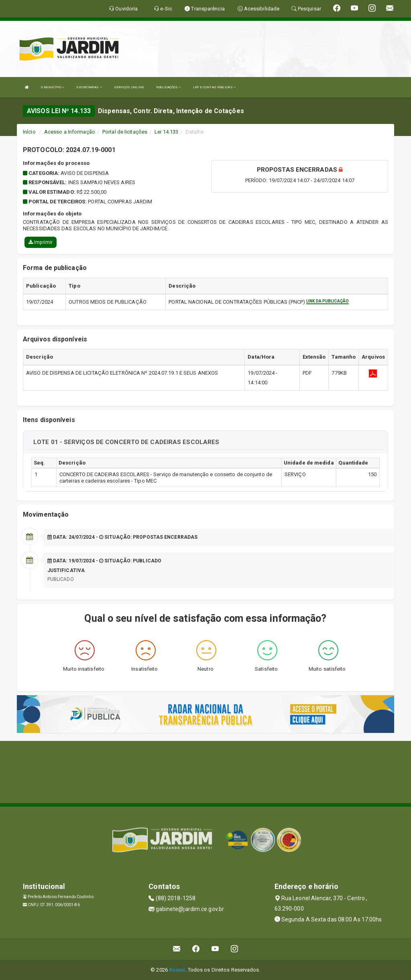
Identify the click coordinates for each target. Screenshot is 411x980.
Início (29, 132)
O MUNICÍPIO (53, 87)
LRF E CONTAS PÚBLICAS (214, 87)
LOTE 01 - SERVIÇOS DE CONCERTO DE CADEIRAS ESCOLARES (126, 442)
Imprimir (41, 242)
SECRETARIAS (89, 87)
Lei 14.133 (166, 132)
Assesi (177, 970)
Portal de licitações (125, 132)
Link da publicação (328, 301)
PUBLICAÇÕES (168, 87)
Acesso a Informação (70, 132)
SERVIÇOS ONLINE (129, 87)
